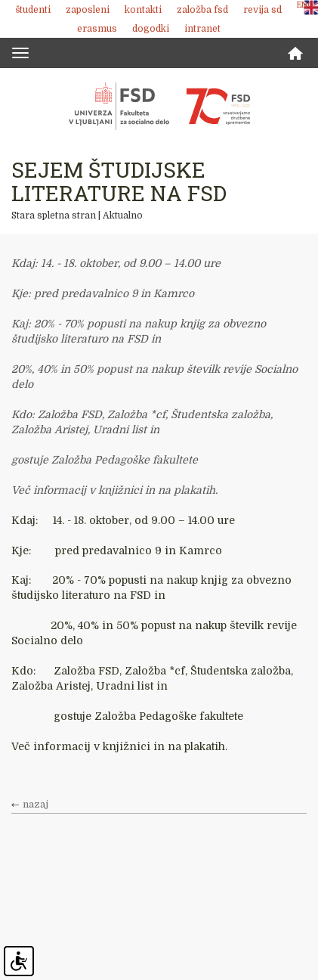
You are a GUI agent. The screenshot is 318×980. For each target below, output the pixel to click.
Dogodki (151, 29)
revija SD (262, 10)
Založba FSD (202, 10)
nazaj (36, 805)
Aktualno (123, 216)
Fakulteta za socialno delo (159, 106)
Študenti (33, 10)
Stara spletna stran (54, 216)
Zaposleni (88, 10)
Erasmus (97, 29)
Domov (295, 53)
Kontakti (143, 10)
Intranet (202, 29)
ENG (305, 5)
